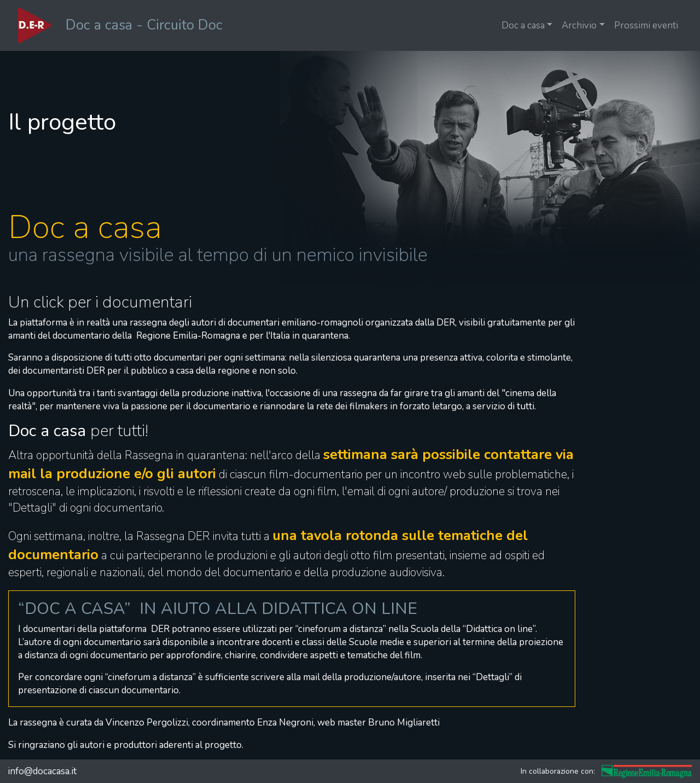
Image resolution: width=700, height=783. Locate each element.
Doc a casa (523, 25)
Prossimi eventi (646, 25)
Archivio (579, 25)
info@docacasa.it (42, 771)
